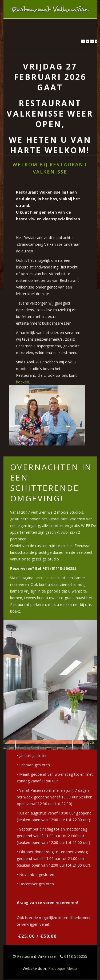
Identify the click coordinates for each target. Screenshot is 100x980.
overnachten (45, 578)
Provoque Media (63, 968)
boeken (23, 382)
